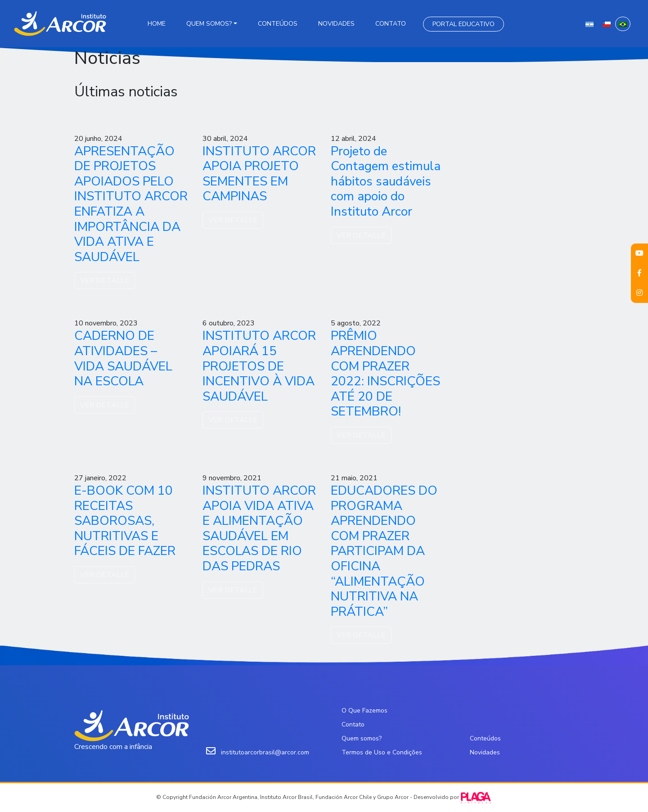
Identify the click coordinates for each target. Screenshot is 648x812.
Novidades (336, 24)
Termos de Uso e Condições (382, 752)
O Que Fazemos (364, 710)
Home (157, 24)
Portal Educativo (463, 24)
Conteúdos (278, 24)
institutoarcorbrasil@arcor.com (265, 752)
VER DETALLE (105, 280)
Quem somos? (209, 24)
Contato (391, 24)
